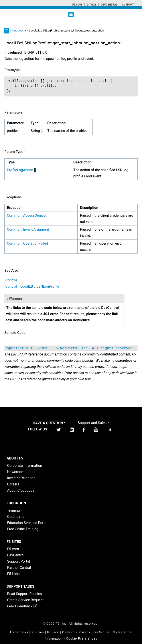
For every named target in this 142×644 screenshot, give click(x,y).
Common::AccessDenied (26, 215)
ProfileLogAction (20, 170)
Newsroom (16, 472)
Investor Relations (21, 478)
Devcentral (109, 5)
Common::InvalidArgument (28, 229)
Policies (38, 632)
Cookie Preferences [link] (82, 638)
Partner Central (19, 568)
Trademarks (19, 632)
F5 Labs (13, 574)
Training (13, 510)
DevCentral (16, 555)
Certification (17, 517)
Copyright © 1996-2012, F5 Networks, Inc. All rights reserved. (70, 348)
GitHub (91, 5)
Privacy (53, 632)
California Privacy (76, 632)
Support (128, 5)
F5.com (77, 5)
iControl (11, 280)
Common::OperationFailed (27, 243)
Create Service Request (25, 600)
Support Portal (19, 561)
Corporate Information (25, 466)
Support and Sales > (93, 423)
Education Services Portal (27, 523)
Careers (13, 484)
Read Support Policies (24, 594)
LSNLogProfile (48, 286)
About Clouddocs (21, 490)
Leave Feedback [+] (22, 606)
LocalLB (27, 286)
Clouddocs (17, 30)
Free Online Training (23, 529)
